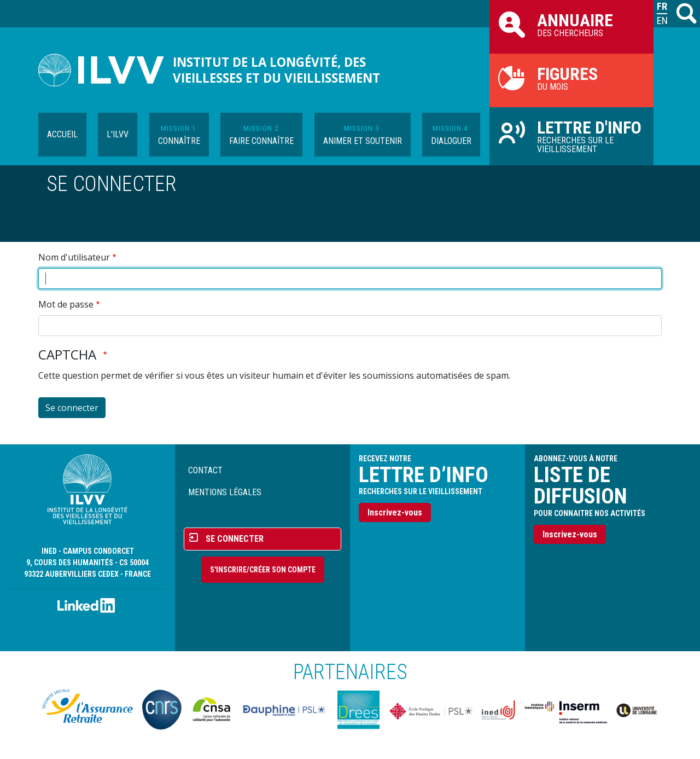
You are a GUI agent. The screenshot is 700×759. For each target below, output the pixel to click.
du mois (571, 78)
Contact (205, 470)
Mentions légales (225, 492)
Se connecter (235, 539)
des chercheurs (571, 24)
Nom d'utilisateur (74, 257)
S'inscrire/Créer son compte (263, 570)
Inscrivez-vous (395, 512)
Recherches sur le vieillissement (571, 136)
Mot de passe (66, 304)
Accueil (62, 134)
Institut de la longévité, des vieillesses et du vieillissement (276, 70)
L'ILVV (118, 134)
